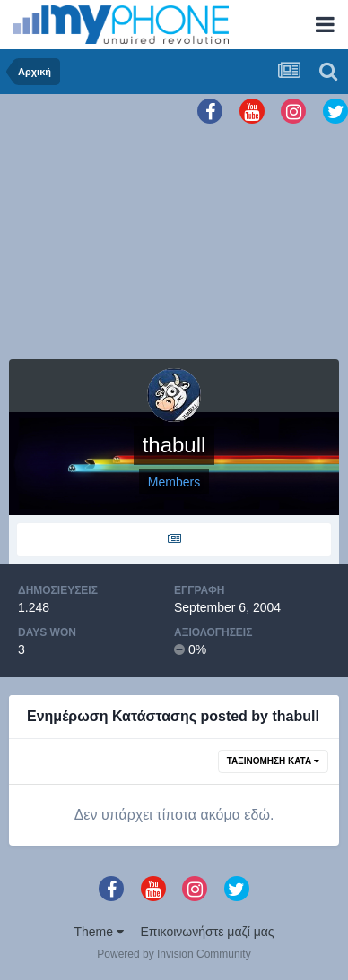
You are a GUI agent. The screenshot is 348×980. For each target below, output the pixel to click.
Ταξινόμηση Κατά (273, 761)
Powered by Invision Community (174, 954)
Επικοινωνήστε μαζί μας (208, 932)
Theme (98, 932)
